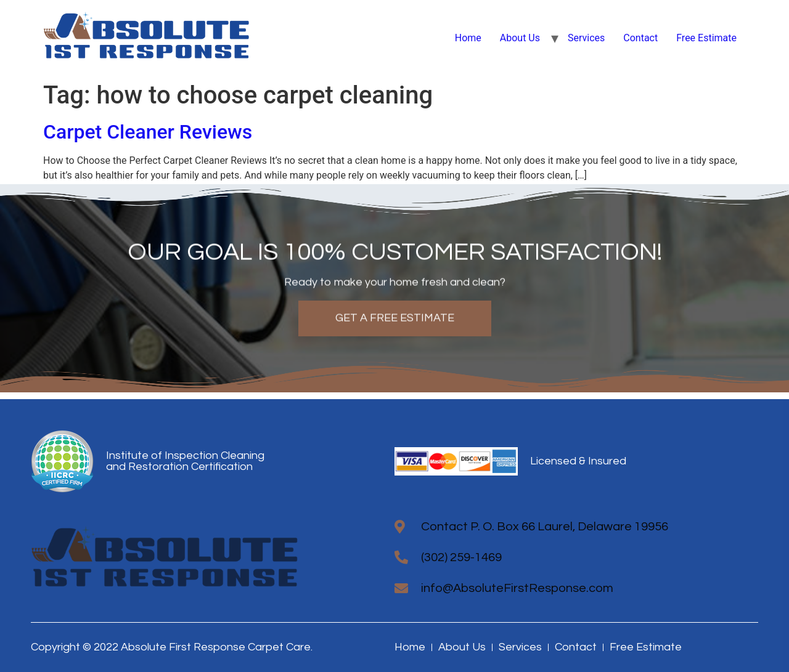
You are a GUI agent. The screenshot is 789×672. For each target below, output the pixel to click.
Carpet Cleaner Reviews (148, 132)
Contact (640, 38)
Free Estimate (706, 38)
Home (468, 38)
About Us (520, 38)
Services (586, 38)
